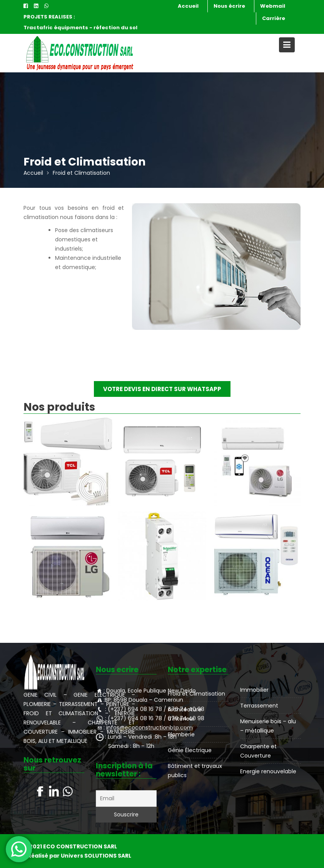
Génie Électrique (190, 750)
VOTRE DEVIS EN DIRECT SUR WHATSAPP (162, 389)
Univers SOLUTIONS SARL (96, 856)
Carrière (274, 18)
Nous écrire (229, 6)
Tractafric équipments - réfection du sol (80, 28)
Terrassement (259, 706)
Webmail (273, 6)
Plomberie (181, 734)
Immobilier (255, 690)
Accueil (188, 6)
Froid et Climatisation (196, 694)
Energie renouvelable (268, 771)
